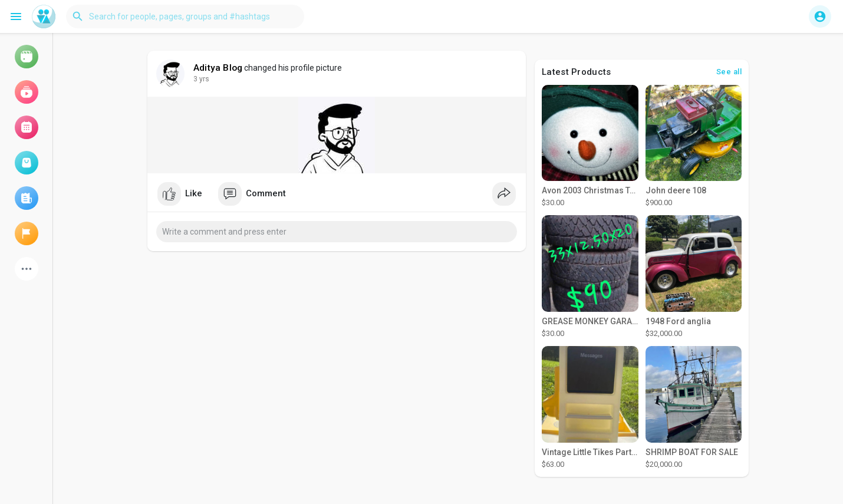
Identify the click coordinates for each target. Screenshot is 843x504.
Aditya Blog (218, 68)
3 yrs (201, 79)
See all (729, 72)
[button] (185, 17)
